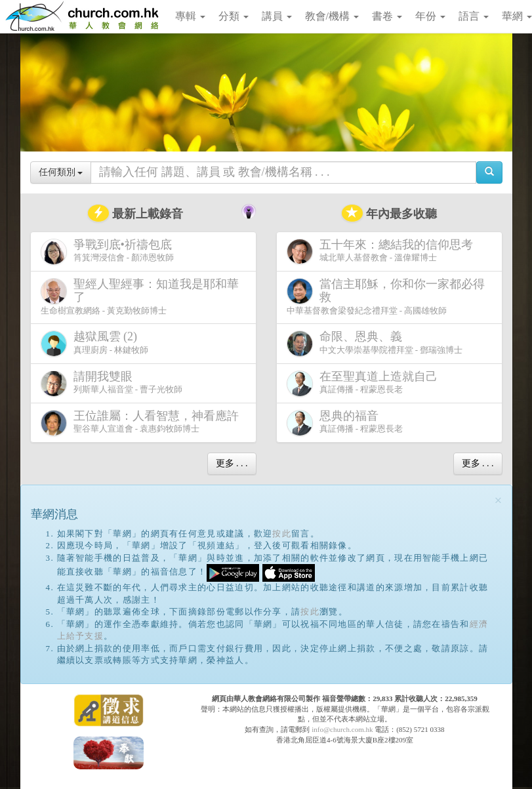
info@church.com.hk (342, 729)
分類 (234, 16)
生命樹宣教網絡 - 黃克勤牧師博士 (140, 296)
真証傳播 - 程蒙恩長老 (365, 383)
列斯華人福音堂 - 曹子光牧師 (112, 383)
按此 (282, 534)
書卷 (387, 16)
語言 (474, 16)
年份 (430, 16)
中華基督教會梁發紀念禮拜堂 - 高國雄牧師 (386, 296)
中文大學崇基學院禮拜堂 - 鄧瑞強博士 (375, 343)
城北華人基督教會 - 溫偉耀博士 (382, 251)
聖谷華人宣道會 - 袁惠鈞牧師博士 (142, 423)
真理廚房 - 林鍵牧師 (95, 343)
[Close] (499, 501)
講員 (277, 16)
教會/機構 (332, 16)
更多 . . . (232, 463)
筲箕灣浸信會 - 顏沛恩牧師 (109, 252)
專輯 (190, 16)
